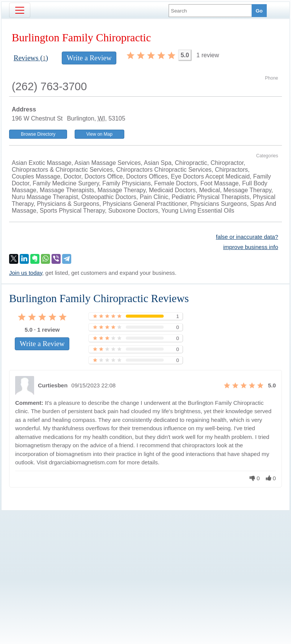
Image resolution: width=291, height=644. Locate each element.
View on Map (99, 134)
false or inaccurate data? (247, 237)
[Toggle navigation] (20, 10)
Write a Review (89, 58)
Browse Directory (38, 134)
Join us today (26, 273)
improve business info (251, 247)
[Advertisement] (145, 564)
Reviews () (31, 58)
